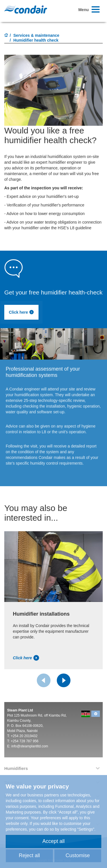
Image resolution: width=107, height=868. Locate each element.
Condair (26, 9)
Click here (21, 312)
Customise (78, 855)
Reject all (29, 855)
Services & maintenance (36, 35)
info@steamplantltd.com (30, 746)
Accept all (53, 841)
